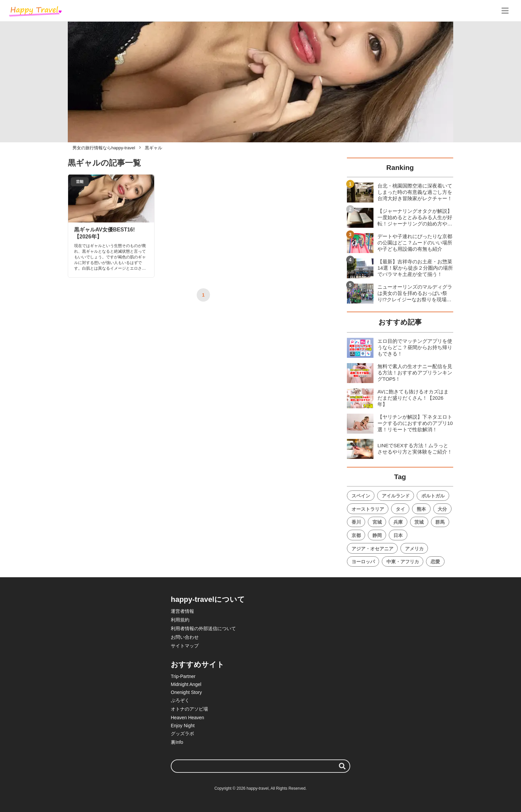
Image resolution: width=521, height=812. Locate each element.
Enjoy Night (183, 726)
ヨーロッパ (363, 562)
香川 (356, 522)
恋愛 (435, 562)
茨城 (419, 522)
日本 (398, 535)
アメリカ (414, 549)
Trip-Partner (183, 676)
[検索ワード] (260, 766)
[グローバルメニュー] (505, 11)
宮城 (377, 522)
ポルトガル (433, 496)
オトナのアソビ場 (189, 709)
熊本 (421, 509)
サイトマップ (185, 646)
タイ (400, 509)
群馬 (440, 522)
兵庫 (398, 522)
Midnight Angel (186, 684)
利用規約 (180, 620)
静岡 (377, 535)
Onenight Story (186, 692)
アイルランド (396, 496)
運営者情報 (182, 611)
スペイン (361, 496)
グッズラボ (182, 734)
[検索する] (342, 766)
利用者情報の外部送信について (203, 628)
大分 (442, 509)
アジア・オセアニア (372, 549)
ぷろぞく (180, 700)
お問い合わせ (185, 637)
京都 (356, 535)
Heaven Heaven (187, 718)
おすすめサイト (198, 665)
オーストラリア (368, 509)
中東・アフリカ (403, 562)
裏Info (177, 742)
